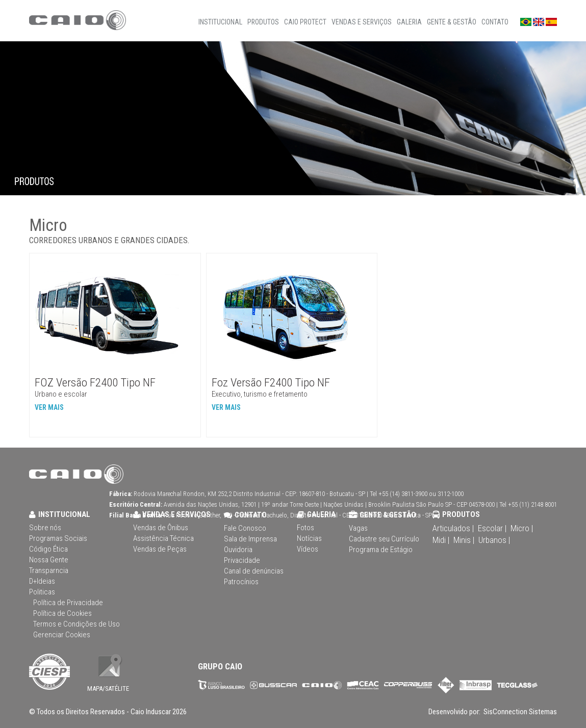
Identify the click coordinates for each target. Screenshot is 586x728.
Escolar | (492, 528)
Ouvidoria (238, 550)
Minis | (464, 540)
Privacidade (242, 560)
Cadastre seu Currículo (384, 539)
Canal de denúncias (254, 571)
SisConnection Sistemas (519, 712)
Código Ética (48, 549)
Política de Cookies (62, 613)
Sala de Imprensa (250, 539)
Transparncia (49, 570)
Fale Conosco (245, 528)
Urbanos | (494, 540)
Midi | (441, 540)
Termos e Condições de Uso (77, 624)
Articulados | (453, 528)
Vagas (358, 528)
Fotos (305, 528)
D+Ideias (42, 581)
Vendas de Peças (160, 549)
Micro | (522, 528)
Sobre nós (45, 528)
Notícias (309, 538)
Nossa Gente (49, 560)
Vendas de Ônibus (161, 528)
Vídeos (308, 549)
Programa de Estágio (381, 550)
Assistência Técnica (163, 538)
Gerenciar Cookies (62, 635)
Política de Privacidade (68, 603)
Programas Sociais (58, 538)
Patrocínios (241, 582)
